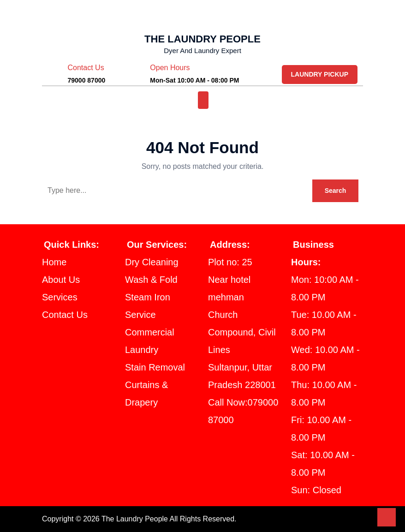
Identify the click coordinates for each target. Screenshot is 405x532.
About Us (63, 280)
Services (61, 297)
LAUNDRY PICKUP (321, 74)
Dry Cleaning (155, 262)
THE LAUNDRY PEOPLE (203, 39)
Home (56, 262)
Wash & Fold (154, 280)
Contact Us (68, 315)
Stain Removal (158, 367)
